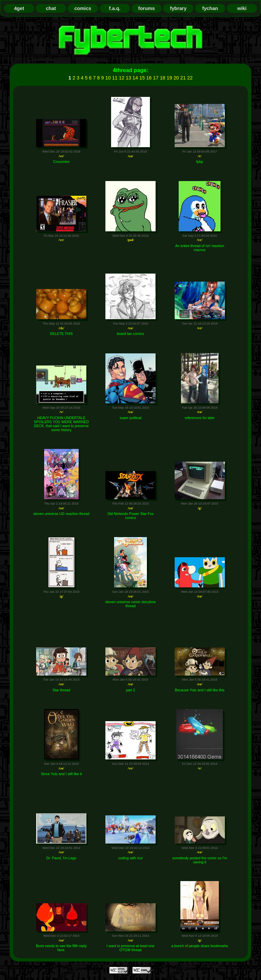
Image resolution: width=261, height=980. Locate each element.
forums (147, 8)
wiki (242, 8)
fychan (210, 8)
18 (163, 78)
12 (121, 78)
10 (108, 78)
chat (51, 8)
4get (19, 8)
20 (176, 78)
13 (128, 78)
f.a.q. (115, 8)
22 (190, 78)
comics (83, 8)
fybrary (178, 8)
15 (142, 78)
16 (149, 78)
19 (169, 78)
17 (156, 78)
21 (183, 78)
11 (115, 78)
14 (135, 78)
